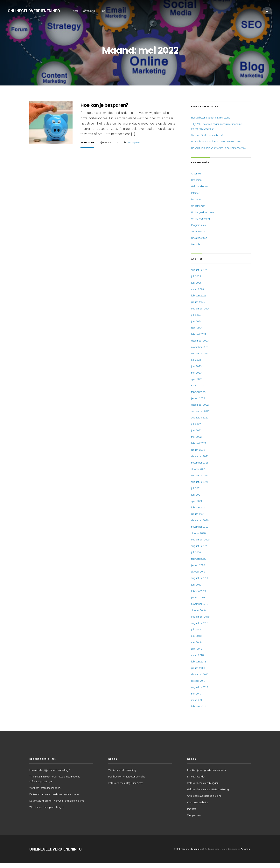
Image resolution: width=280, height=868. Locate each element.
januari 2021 (199, 519)
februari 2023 (200, 397)
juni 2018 (197, 641)
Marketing (197, 204)
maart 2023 (199, 390)
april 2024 (197, 333)
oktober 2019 (200, 577)
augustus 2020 (201, 551)
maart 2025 (199, 294)
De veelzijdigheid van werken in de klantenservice (60, 806)
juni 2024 (197, 326)
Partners (193, 814)
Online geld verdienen (204, 217)
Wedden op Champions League (49, 812)
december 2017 (201, 680)
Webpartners (195, 820)
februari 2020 (200, 564)
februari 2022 (200, 448)
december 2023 (201, 346)
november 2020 (201, 532)
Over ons (94, 11)
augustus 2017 (201, 692)
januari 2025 (199, 307)
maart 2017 (199, 705)
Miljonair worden (198, 782)
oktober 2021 (200, 474)
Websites (197, 249)
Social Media (199, 236)
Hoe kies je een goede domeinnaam (210, 775)
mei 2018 (197, 647)
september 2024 (201, 314)
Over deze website (199, 807)
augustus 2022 (201, 423)
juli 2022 (196, 429)
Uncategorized (137, 143)
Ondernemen (199, 211)
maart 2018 (199, 660)
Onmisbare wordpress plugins (206, 801)
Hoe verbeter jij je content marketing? (214, 118)
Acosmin (245, 854)
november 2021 (201, 468)
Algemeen (197, 179)
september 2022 (201, 416)
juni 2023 (197, 371)
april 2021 (197, 506)
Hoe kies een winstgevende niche (129, 782)
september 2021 (201, 480)
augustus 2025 (201, 275)
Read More (89, 143)
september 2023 (201, 358)
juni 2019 (197, 590)
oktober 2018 (200, 615)
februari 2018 (200, 667)
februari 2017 (200, 712)
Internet (196, 198)
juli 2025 (196, 281)
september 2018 (201, 622)
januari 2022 (199, 455)
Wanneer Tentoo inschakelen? (210, 135)
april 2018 (197, 654)
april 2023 (197, 384)
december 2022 (201, 410)
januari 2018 (199, 673)
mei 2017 (197, 699)
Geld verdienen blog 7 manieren (128, 788)
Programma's (200, 230)
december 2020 (201, 525)
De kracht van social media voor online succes (221, 142)
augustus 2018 (201, 628)
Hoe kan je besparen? (108, 105)
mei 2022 (197, 442)
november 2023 (201, 352)
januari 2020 (199, 570)
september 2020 (201, 545)
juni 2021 (197, 500)
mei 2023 (197, 378)
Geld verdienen (200, 192)
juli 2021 (196, 493)
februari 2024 (200, 339)
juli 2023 (196, 365)
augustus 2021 (201, 487)
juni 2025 (197, 288)
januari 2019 (199, 602)
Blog (107, 11)
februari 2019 (200, 596)
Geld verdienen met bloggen (205, 788)
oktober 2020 (200, 538)
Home (79, 11)
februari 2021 (200, 512)
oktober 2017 (200, 686)
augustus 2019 (201, 583)
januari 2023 (199, 403)
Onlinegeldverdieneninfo (36, 11)
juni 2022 (197, 436)
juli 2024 (196, 320)
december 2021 (201, 461)
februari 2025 (200, 301)
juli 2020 (196, 558)
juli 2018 (196, 634)
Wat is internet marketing (124, 775)
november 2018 (201, 609)
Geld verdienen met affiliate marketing (211, 795)
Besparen (197, 185)
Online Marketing (202, 224)
